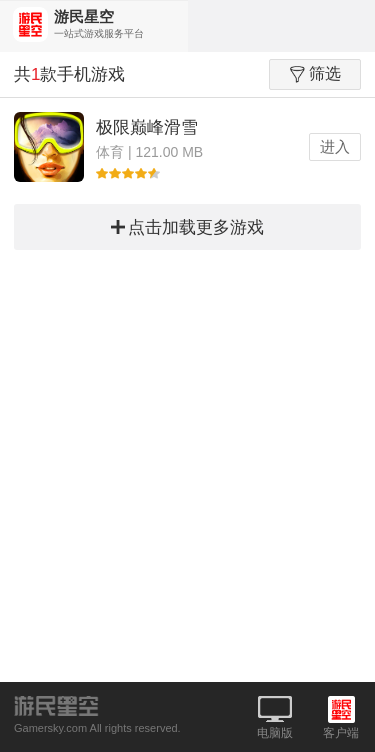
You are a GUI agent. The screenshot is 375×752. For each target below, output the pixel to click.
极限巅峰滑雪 (147, 127)
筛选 (315, 74)
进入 (335, 146)
